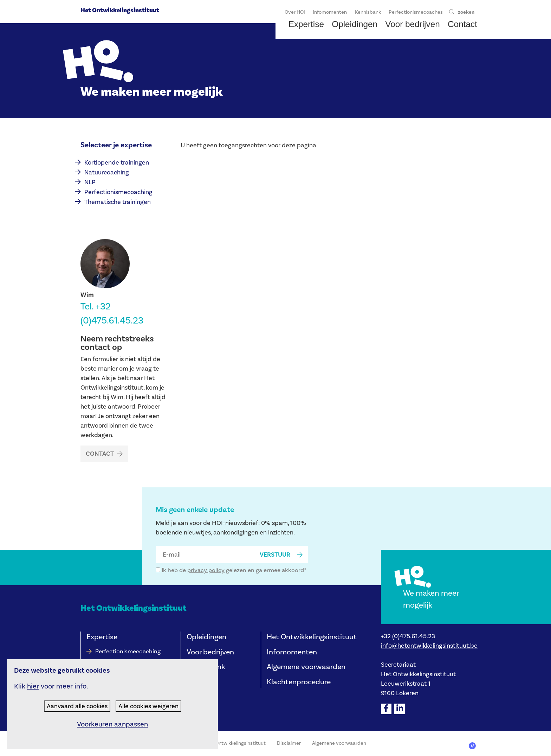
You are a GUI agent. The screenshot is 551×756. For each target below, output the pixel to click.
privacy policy (206, 570)
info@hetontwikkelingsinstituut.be (429, 646)
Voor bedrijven (210, 652)
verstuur (275, 555)
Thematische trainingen (118, 202)
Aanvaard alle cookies (77, 706)
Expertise (102, 637)
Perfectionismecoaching (118, 192)
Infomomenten (292, 652)
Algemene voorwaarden (306, 667)
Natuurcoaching (107, 172)
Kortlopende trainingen (117, 163)
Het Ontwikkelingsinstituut (120, 10)
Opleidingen (206, 637)
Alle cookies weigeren (148, 706)
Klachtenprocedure (299, 682)
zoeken (466, 12)
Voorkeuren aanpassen (112, 724)
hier (33, 686)
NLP (90, 182)
